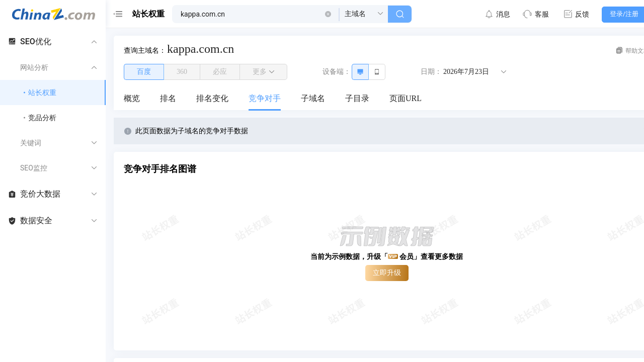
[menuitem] (132, 99)
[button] (328, 14)
